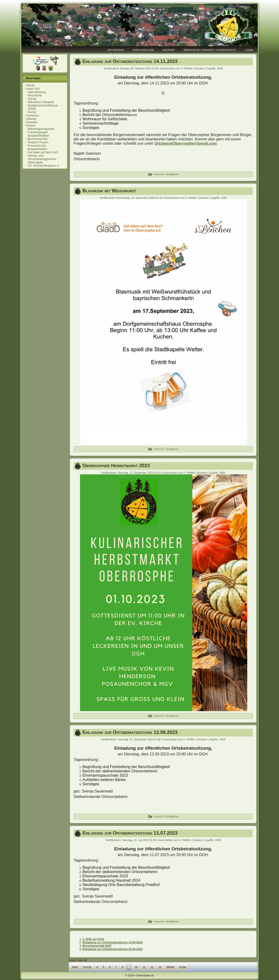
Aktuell (30, 85)
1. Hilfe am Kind (93, 939)
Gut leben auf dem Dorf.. (43, 152)
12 (152, 967)
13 (160, 967)
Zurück (87, 967)
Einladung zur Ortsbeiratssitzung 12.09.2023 (130, 732)
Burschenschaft (38, 139)
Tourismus (32, 116)
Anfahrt (169, 50)
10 (136, 967)
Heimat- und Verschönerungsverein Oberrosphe (42, 159)
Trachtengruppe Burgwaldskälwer (39, 134)
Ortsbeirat (116, 50)
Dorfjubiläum (143, 50)
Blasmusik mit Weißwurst (109, 191)
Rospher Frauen (38, 142)
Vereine (31, 126)
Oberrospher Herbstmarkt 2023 (116, 465)
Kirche (32, 112)
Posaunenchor (37, 146)
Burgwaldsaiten (38, 149)
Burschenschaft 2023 (97, 946)
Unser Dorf (33, 89)
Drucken (200, 68)
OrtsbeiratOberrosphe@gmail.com (186, 143)
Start (75, 967)
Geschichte (35, 95)
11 (144, 967)
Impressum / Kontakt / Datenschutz (210, 50)
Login (249, 50)
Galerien (31, 119)
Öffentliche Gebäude (41, 102)
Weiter (171, 967)
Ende (183, 967)
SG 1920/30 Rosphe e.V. (43, 166)
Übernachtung (37, 92)
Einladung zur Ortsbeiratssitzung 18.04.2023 (113, 949)
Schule (32, 99)
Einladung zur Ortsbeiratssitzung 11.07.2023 (130, 833)
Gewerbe (32, 122)
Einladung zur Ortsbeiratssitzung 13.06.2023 (113, 942)
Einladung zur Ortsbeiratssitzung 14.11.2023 (130, 61)
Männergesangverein (41, 129)
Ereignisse (172, 174)
